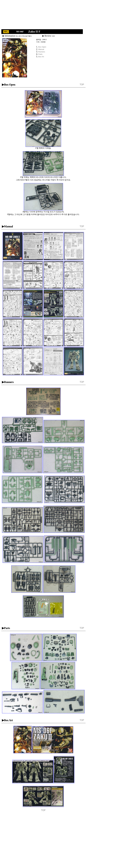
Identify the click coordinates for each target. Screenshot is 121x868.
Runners (42, 52)
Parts (40, 54)
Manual (41, 49)
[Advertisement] (45, 15)
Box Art (41, 57)
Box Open (42, 47)
